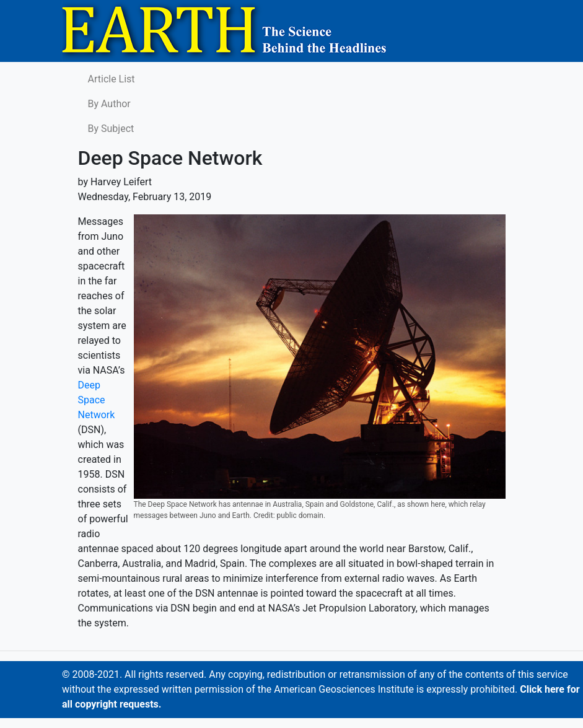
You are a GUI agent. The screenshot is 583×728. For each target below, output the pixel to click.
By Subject (111, 129)
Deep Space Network (97, 400)
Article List (112, 79)
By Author (109, 104)
